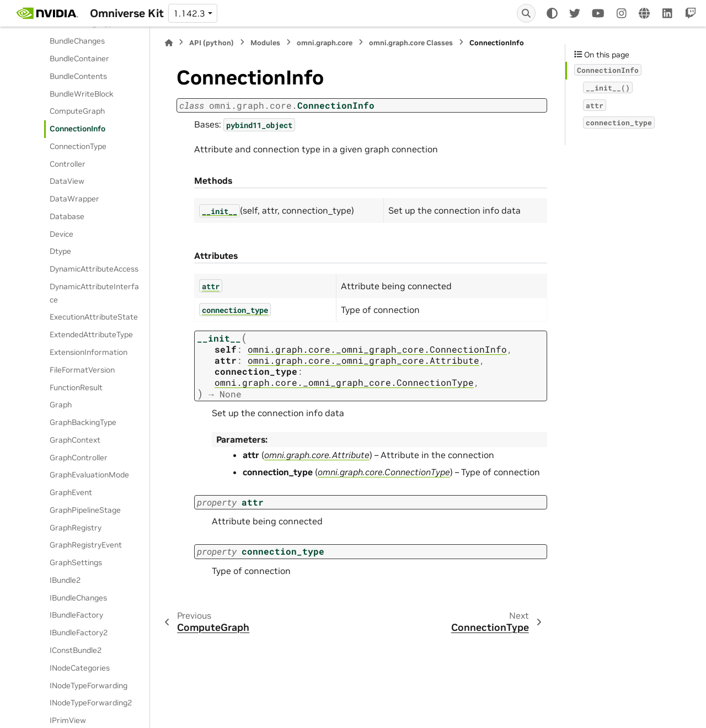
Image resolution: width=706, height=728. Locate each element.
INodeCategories (80, 668)
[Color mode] (552, 13)
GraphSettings (76, 562)
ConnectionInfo (77, 129)
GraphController (79, 458)
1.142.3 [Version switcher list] (189, 13)
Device (61, 234)
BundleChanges (77, 41)
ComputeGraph (77, 111)
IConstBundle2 (76, 650)
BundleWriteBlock (82, 94)
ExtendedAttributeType (91, 334)
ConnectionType (78, 146)
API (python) (212, 43)
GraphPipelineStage (85, 510)
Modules (265, 43)
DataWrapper (74, 199)
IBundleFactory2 (79, 633)
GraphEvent (71, 492)
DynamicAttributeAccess (94, 269)
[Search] (526, 13)
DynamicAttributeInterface (94, 293)
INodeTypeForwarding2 (91, 703)
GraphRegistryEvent (86, 545)
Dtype (60, 251)
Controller (68, 164)
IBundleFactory (76, 615)
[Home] (169, 43)
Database (67, 216)
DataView (67, 181)
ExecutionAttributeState (94, 317)
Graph (61, 405)
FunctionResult (76, 387)
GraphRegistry (76, 528)
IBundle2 (65, 580)
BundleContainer (79, 59)
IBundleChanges (78, 598)
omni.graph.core (325, 43)
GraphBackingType (83, 422)
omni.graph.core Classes (411, 43)
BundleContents (78, 76)
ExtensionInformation (89, 352)
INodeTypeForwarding (89, 686)
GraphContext (75, 440)
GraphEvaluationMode (89, 475)
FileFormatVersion (82, 370)
